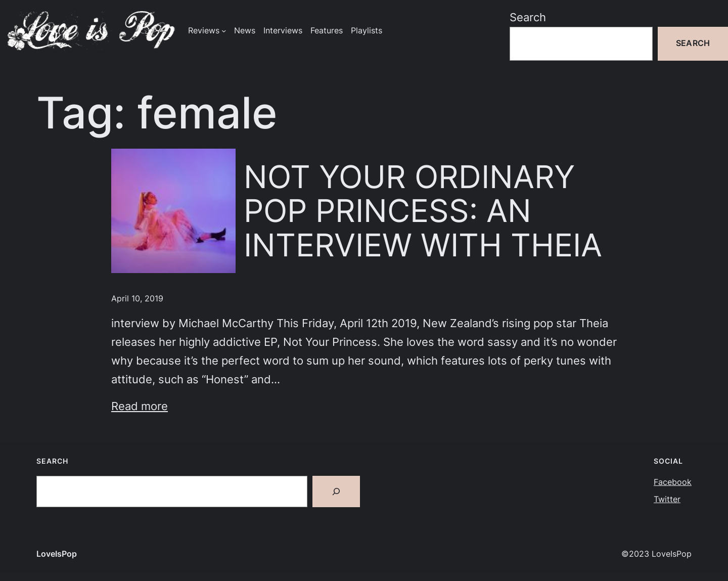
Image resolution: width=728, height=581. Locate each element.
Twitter (667, 499)
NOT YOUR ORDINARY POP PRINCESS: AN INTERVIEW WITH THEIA (423, 211)
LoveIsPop (57, 554)
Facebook (673, 482)
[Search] (336, 491)
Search (528, 17)
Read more (140, 406)
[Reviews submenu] (224, 31)
